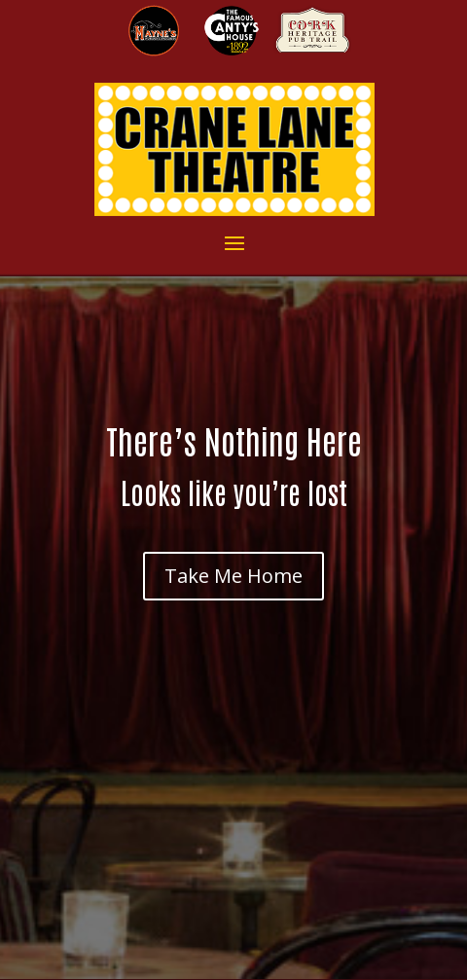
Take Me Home (233, 576)
